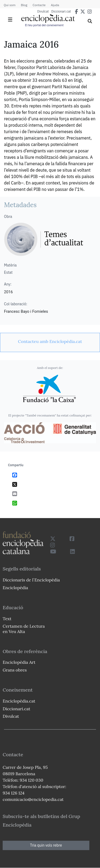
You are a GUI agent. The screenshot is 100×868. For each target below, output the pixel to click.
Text (7, 619)
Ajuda (55, 5)
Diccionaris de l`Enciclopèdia (31, 580)
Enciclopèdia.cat (19, 701)
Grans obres (15, 670)
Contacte (39, 5)
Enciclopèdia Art (19, 662)
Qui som (10, 5)
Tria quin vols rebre (46, 845)
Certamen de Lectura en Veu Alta (24, 629)
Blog (24, 5)
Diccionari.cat (61, 11)
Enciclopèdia (15, 588)
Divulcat (43, 11)
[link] (50, 341)
